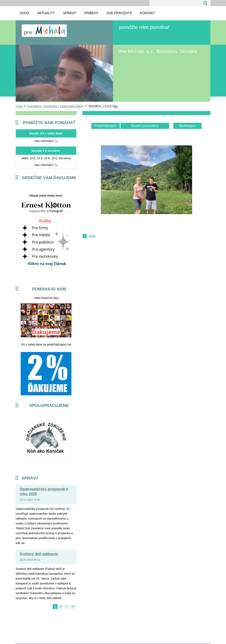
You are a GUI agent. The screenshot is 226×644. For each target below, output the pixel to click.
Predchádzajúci (105, 126)
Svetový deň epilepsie (39, 554)
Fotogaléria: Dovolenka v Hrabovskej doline (55, 106)
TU (56, 141)
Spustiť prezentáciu (145, 126)
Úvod (19, 106)
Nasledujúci (188, 126)
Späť (92, 236)
